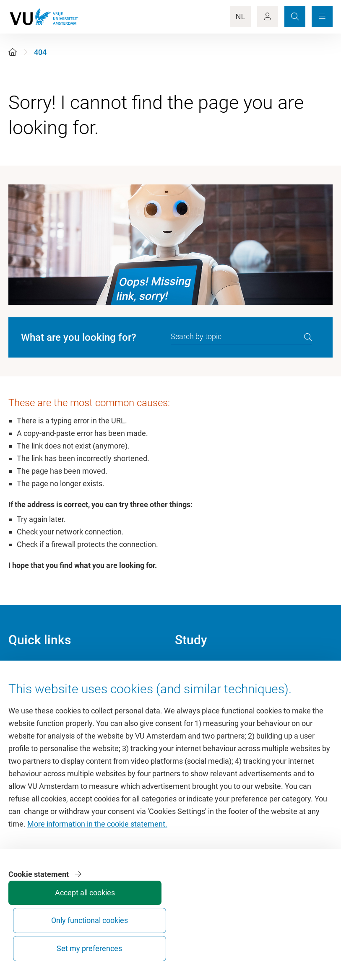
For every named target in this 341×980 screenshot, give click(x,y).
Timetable (191, 706)
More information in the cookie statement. (97, 877)
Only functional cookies (237, 941)
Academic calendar (206, 668)
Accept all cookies (174, 945)
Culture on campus (40, 687)
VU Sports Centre (37, 706)
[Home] (13, 52)
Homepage (27, 668)
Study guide (194, 687)
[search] (308, 337)
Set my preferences (300, 941)
